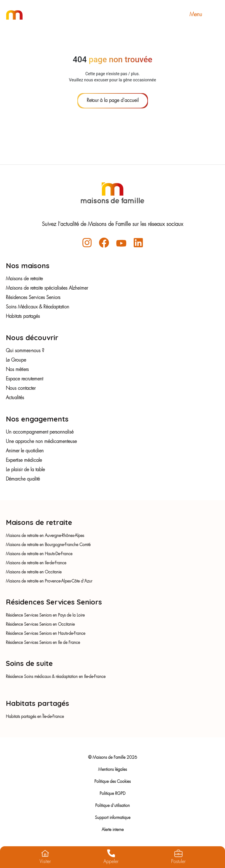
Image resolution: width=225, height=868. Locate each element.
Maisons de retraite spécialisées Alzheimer (47, 288)
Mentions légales (112, 770)
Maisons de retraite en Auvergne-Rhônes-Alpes (45, 536)
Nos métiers (17, 370)
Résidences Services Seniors (33, 298)
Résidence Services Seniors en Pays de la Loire (45, 615)
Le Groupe (16, 360)
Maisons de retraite (24, 279)
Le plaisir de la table (25, 470)
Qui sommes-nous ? (25, 351)
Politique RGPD (112, 794)
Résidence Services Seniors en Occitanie (40, 624)
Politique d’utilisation (112, 806)
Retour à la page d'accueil (113, 101)
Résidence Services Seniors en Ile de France (43, 643)
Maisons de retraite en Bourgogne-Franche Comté (48, 545)
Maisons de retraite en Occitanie (34, 572)
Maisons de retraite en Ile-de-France (36, 563)
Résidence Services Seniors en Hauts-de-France (46, 634)
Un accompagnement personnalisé (40, 432)
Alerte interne (113, 830)
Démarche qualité (23, 479)
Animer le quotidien (25, 451)
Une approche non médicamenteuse (41, 442)
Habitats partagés (23, 317)
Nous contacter (21, 389)
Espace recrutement (24, 379)
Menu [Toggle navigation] (204, 15)
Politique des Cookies (112, 782)
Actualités (15, 398)
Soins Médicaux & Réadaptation (37, 307)
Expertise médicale (24, 461)
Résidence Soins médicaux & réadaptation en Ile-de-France (56, 677)
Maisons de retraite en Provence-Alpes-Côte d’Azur (49, 581)
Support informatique (113, 818)
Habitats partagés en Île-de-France (35, 717)
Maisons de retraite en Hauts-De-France (39, 554)
